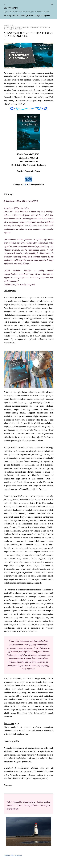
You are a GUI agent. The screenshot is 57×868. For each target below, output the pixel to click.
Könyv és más (11, 8)
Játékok (30, 16)
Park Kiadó (19, 29)
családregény (26, 27)
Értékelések (19, 16)
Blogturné (13, 27)
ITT (24, 185)
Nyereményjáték (9, 29)
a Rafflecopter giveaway (13, 855)
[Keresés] (52, 4)
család (19, 27)
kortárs (47, 27)
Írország (42, 27)
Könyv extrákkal (42, 16)
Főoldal (8, 16)
